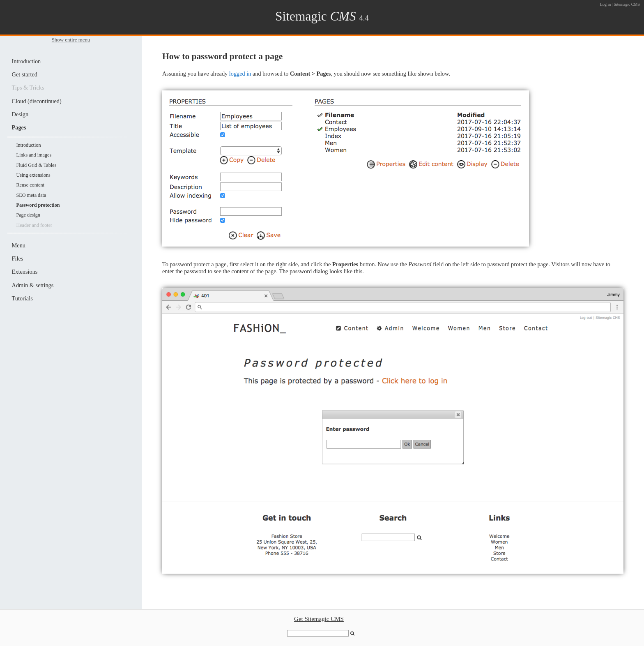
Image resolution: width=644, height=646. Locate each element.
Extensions (25, 272)
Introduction (26, 61)
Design (20, 114)
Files (18, 258)
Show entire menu (71, 40)
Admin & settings (33, 285)
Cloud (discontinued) (37, 101)
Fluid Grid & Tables (36, 165)
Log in (605, 4)
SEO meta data (31, 195)
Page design (28, 215)
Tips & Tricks (28, 88)
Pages (19, 127)
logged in (240, 74)
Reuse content (30, 185)
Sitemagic (316, 16)
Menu (19, 245)
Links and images (34, 155)
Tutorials (22, 298)
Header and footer (34, 225)
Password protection (38, 205)
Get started (25, 74)
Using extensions (33, 175)
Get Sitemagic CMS (319, 619)
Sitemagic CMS (627, 4)
